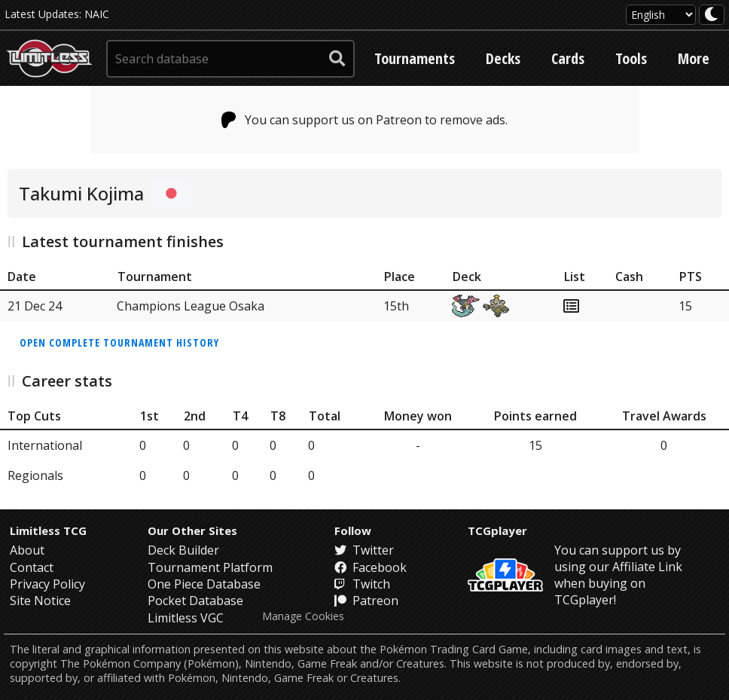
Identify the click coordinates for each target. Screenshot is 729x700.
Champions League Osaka (191, 306)
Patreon (366, 601)
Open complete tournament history (119, 342)
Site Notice (40, 601)
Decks (503, 58)
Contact (32, 567)
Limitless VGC (186, 618)
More (694, 58)
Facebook (371, 567)
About (27, 550)
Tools (631, 58)
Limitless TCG (48, 530)
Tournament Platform (210, 567)
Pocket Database (195, 601)
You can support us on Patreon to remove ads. (365, 120)
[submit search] (337, 59)
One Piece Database (204, 584)
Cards (568, 58)
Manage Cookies (303, 616)
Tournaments (415, 58)
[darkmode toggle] (712, 15)
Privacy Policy (47, 584)
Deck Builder (183, 550)
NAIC (97, 14)
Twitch (362, 584)
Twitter (364, 550)
